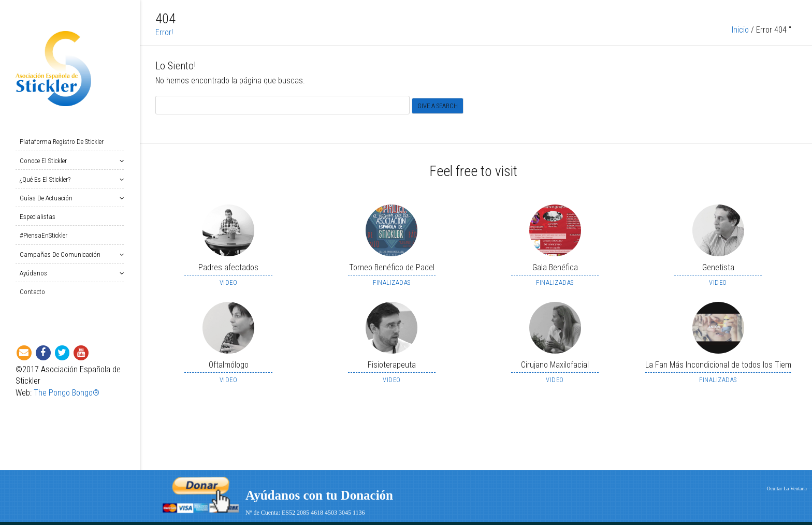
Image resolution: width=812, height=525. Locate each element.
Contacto (32, 292)
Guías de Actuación (48, 198)
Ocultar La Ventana (787, 488)
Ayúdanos (35, 273)
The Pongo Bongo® (67, 393)
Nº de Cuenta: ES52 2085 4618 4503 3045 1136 (305, 513)
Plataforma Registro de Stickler (62, 142)
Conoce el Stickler (45, 161)
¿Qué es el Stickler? (47, 179)
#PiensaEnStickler (44, 235)
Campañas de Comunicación (62, 254)
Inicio (740, 33)
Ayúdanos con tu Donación (319, 495)
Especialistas (38, 217)
